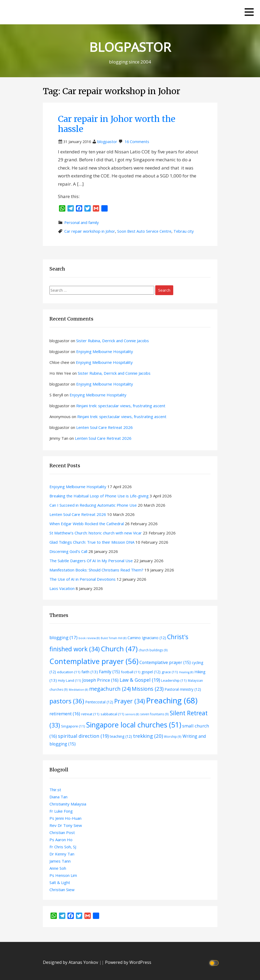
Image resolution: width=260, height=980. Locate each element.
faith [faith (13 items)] (90, 672)
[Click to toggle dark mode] (215, 962)
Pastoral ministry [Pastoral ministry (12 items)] (183, 689)
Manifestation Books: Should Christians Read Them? (96, 570)
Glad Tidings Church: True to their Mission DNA (92, 542)
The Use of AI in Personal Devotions (83, 579)
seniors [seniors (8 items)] (132, 714)
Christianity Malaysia (68, 804)
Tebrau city (184, 231)
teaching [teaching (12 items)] (121, 736)
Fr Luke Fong (61, 811)
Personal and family (81, 223)
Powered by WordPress (128, 962)
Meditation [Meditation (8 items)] (78, 690)
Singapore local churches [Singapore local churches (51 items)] (134, 725)
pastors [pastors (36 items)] (67, 701)
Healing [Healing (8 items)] (186, 672)
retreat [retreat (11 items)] (90, 714)
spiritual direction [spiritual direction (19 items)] (83, 736)
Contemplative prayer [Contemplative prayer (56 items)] (94, 661)
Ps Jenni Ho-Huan (65, 818)
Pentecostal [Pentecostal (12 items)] (99, 702)
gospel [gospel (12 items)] (151, 672)
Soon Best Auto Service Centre (144, 231)
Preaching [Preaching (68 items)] (172, 700)
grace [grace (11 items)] (170, 672)
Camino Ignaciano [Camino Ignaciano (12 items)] (147, 638)
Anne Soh (58, 868)
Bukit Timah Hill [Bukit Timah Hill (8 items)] (114, 638)
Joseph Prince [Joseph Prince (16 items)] (100, 680)
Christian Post (62, 832)
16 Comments (137, 142)
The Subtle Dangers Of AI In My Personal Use (91, 561)
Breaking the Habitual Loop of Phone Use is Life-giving (99, 496)
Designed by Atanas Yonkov (71, 962)
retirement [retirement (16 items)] (65, 714)
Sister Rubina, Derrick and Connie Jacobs (113, 341)
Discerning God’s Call (68, 551)
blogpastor (107, 142)
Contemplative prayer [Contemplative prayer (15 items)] (165, 662)
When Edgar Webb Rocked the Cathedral (87, 524)
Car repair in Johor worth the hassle (117, 124)
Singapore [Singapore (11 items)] (73, 726)
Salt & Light (60, 882)
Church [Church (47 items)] (119, 649)
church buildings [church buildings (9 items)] (153, 650)
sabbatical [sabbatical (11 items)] (112, 714)
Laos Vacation (62, 588)
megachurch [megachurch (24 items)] (110, 689)
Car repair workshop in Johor (90, 231)
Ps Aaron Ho (61, 840)
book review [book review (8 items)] (89, 638)
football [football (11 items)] (131, 672)
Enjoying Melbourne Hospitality (105, 351)
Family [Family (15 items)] (109, 672)
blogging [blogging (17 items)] (63, 637)
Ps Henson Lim (63, 875)
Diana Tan (58, 797)
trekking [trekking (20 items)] (148, 736)
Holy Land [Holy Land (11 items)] (70, 680)
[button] (249, 12)
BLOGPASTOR (130, 47)
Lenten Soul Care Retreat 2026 (104, 427)
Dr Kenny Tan (62, 854)
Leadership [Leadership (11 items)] (174, 680)
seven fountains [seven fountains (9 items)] (154, 714)
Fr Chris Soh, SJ (63, 847)
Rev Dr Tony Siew (66, 825)
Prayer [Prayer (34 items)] (130, 701)
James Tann (60, 861)
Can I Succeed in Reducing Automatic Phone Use (93, 505)
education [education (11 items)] (69, 672)
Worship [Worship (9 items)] (173, 736)
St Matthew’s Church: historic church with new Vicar (96, 533)
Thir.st (55, 790)
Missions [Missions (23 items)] (148, 689)
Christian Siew (62, 890)
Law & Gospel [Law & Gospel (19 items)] (140, 680)
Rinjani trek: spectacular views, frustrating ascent (121, 406)
